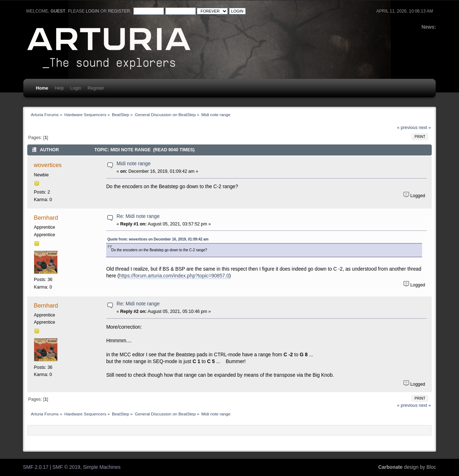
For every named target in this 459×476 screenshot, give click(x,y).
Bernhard (46, 218)
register (119, 11)
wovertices (48, 165)
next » (425, 128)
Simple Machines (102, 467)
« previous (407, 128)
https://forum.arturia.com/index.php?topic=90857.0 (174, 276)
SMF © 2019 (66, 467)
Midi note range (134, 164)
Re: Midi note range (138, 216)
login (92, 11)
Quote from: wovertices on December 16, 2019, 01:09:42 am (158, 239)
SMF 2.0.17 (36, 467)
